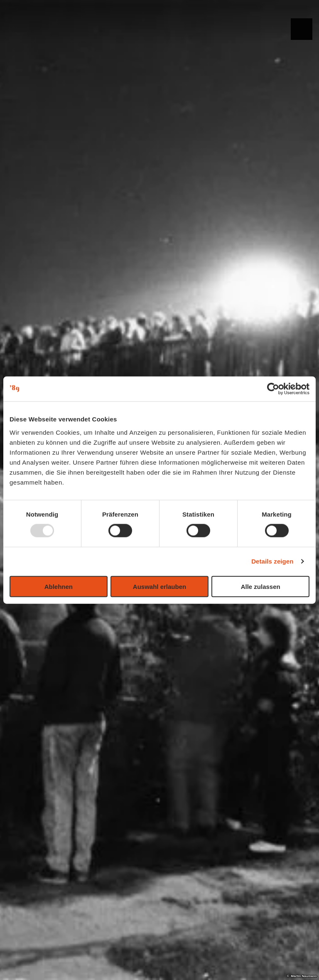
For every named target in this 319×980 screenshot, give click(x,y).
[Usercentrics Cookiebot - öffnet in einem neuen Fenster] (273, 389)
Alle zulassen (261, 586)
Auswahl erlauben (159, 586)
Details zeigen (272, 561)
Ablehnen (59, 586)
